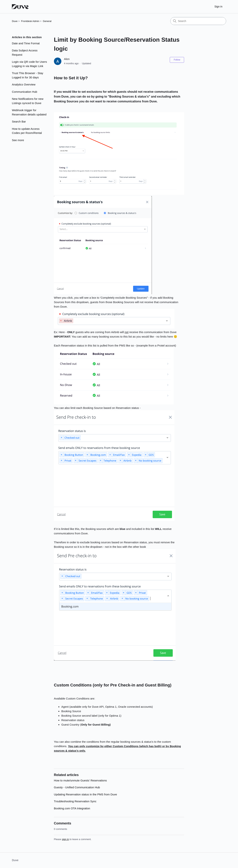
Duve (15, 21)
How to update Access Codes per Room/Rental (27, 131)
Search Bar (19, 121)
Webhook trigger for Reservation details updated (29, 112)
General (47, 21)
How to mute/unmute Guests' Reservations (80, 780)
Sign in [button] (218, 7)
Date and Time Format (26, 43)
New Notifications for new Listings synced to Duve (28, 101)
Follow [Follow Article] (177, 60)
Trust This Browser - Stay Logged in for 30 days (28, 75)
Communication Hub (25, 92)
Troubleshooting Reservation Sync (75, 801)
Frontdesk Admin (30, 21)
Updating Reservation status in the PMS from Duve (85, 794)
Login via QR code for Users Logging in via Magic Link (29, 64)
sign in (65, 839)
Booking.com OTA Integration (72, 808)
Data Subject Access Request (25, 53)
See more (18, 140)
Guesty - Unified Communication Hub (77, 787)
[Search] (198, 21)
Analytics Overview (24, 84)
